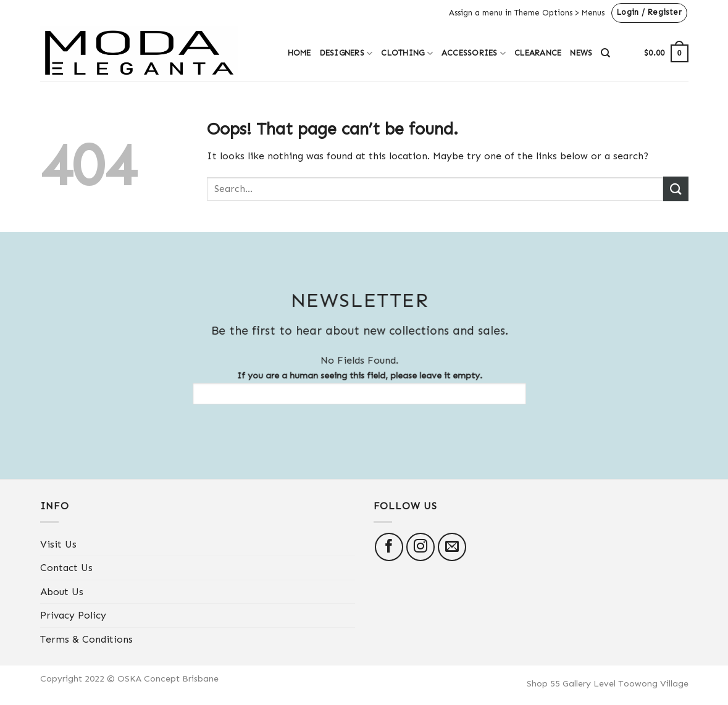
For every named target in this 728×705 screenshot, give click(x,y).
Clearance (538, 53)
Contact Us (66, 568)
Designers (346, 53)
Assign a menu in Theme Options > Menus (527, 13)
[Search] (605, 53)
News (581, 53)
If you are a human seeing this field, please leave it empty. (352, 387)
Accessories (474, 53)
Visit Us (58, 544)
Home (299, 53)
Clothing (407, 53)
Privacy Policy (73, 615)
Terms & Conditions (86, 639)
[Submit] (676, 189)
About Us (62, 592)
